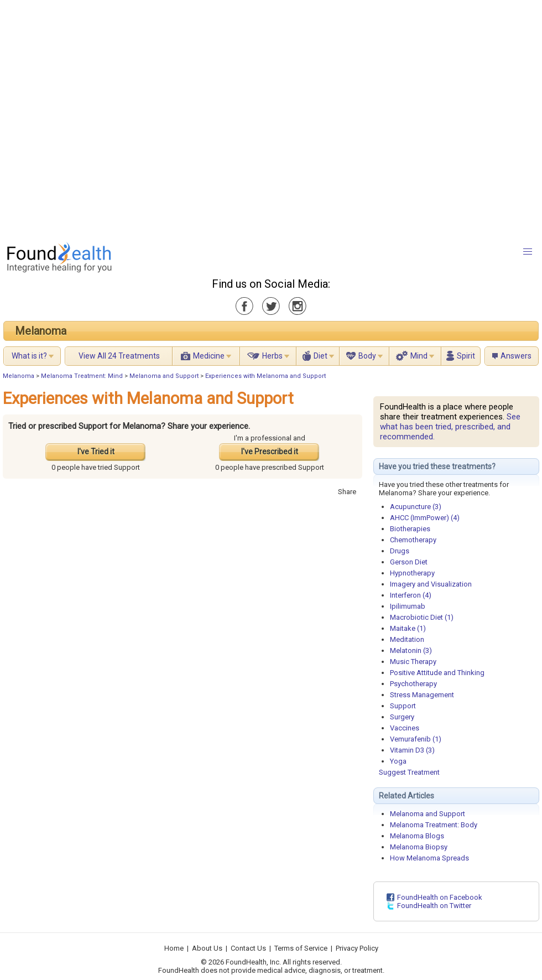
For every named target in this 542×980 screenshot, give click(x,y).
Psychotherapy (413, 684)
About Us (207, 948)
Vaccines (405, 728)
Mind (419, 356)
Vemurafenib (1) (416, 739)
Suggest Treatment (409, 772)
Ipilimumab (408, 606)
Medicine (209, 356)
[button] (528, 252)
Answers (516, 356)
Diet (320, 356)
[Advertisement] (118, 118)
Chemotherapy (413, 540)
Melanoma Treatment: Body (434, 825)
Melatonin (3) (411, 650)
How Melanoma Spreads (429, 858)
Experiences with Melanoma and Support (265, 376)
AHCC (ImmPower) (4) (425, 518)
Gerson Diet (409, 562)
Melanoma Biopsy (419, 847)
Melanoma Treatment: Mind (82, 376)
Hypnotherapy (412, 573)
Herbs (272, 356)
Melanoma (41, 331)
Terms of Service (301, 948)
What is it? (29, 356)
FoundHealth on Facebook (440, 897)
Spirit (466, 356)
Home (174, 948)
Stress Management (422, 695)
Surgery (402, 717)
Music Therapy (413, 662)
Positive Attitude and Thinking (437, 673)
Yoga (398, 761)
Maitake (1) (408, 628)
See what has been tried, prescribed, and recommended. (450, 427)
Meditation (407, 639)
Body (367, 356)
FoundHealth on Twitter (434, 906)
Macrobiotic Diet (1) (422, 617)
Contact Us (248, 948)
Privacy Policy (357, 948)
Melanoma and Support (164, 376)
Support (403, 706)
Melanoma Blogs (417, 836)
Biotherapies (410, 529)
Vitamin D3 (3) (412, 750)
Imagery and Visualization (431, 584)
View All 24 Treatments (119, 356)
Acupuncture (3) (416, 507)
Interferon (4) (411, 595)
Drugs (400, 551)
